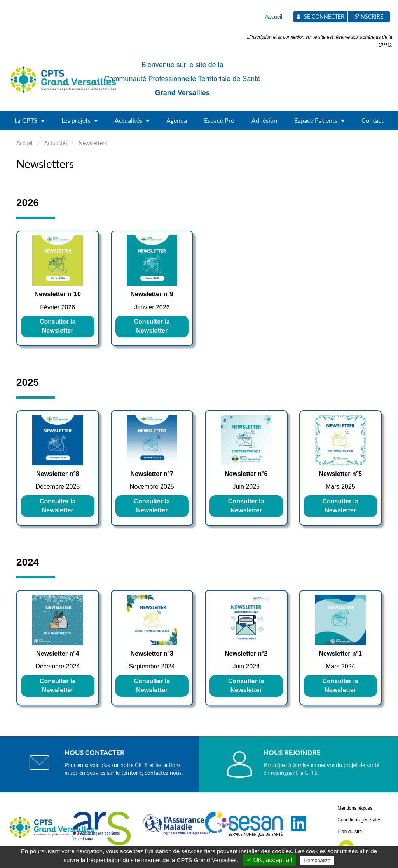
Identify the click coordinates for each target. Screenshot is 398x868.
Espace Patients (319, 123)
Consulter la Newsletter (58, 326)
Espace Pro (219, 120)
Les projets (79, 123)
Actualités (132, 123)
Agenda (177, 120)
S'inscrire (369, 16)
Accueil (274, 16)
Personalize (317, 860)
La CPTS (29, 123)
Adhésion (264, 120)
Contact (373, 120)
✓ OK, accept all (269, 860)
